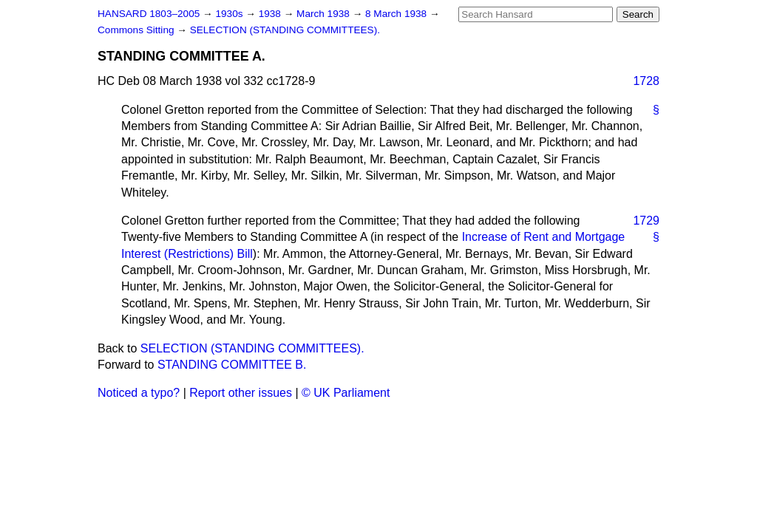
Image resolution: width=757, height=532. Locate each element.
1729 (646, 221)
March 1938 (325, 14)
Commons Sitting (137, 30)
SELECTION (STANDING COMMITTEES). (285, 30)
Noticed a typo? (139, 393)
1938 (271, 14)
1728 (646, 81)
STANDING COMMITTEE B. (232, 365)
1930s (230, 14)
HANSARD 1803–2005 (149, 14)
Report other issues (241, 393)
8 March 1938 (397, 14)
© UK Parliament (346, 393)
